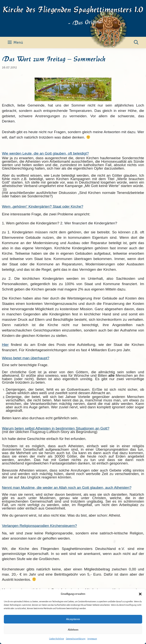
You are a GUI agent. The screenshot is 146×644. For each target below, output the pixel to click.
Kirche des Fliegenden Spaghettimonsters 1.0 (73, 9)
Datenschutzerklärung (76, 639)
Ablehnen (73, 630)
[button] (140, 594)
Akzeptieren (73, 619)
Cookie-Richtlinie (57, 639)
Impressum (92, 639)
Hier (5, 345)
